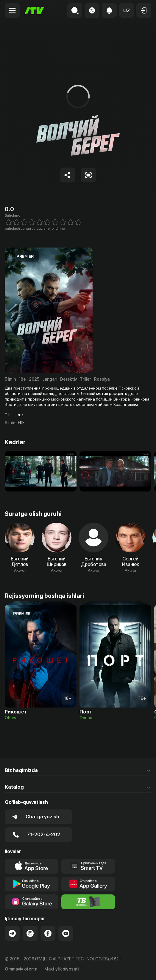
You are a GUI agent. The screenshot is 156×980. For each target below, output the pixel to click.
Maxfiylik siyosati (61, 969)
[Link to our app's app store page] (32, 866)
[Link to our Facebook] (48, 933)
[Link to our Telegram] (12, 933)
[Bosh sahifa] (34, 11)
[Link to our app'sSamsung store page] (32, 902)
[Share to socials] (68, 175)
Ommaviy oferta (21, 969)
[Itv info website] (88, 902)
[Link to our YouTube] (66, 933)
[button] (127, 10)
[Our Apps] (88, 866)
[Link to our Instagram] (30, 933)
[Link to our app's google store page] (32, 884)
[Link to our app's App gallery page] (88, 884)
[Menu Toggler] (12, 10)
